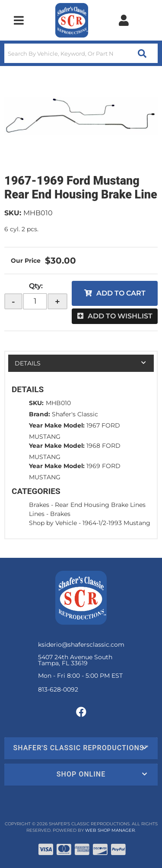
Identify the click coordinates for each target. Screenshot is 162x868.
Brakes (39, 505)
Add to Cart (121, 293)
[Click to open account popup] (124, 20)
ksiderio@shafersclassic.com (81, 645)
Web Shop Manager (110, 830)
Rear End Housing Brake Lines (100, 505)
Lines (37, 514)
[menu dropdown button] (19, 20)
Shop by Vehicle (53, 523)
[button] (81, 53)
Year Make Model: (57, 425)
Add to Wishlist (120, 316)
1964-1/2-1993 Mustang (116, 523)
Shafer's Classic (75, 414)
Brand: (40, 414)
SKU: (13, 213)
